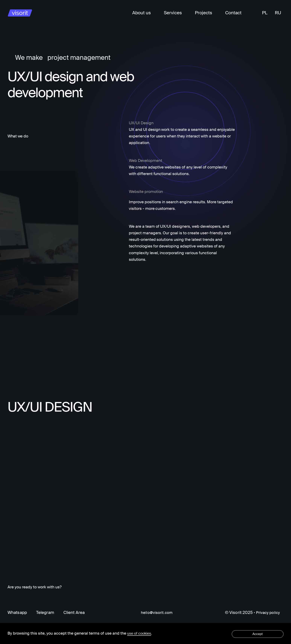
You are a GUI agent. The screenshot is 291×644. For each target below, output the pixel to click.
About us (142, 13)
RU (278, 13)
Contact (233, 13)
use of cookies (140, 633)
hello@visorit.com (156, 613)
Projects (204, 13)
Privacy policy (267, 613)
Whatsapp (17, 613)
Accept (260, 633)
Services (173, 13)
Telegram (45, 613)
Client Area (74, 613)
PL (265, 13)
